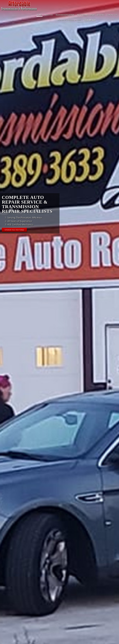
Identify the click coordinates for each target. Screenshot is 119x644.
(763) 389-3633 (90, 21)
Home (39, 15)
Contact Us (112, 15)
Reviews (101, 15)
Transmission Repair (65, 15)
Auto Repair (83, 15)
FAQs (92, 15)
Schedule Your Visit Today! (15, 230)
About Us (48, 15)
